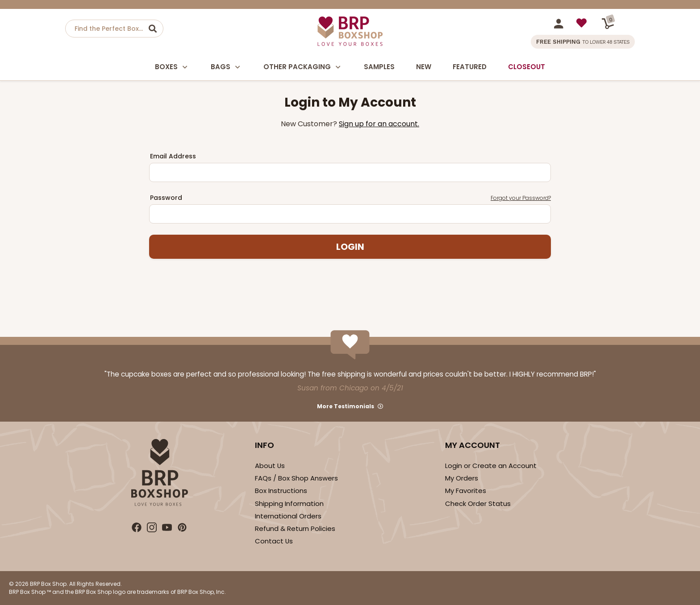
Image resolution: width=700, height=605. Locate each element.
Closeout (527, 67)
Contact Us (274, 541)
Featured (470, 67)
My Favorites (466, 491)
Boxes (172, 67)
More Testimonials (346, 406)
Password (350, 198)
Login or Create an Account (491, 466)
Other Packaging (303, 67)
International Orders (288, 516)
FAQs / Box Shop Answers (296, 478)
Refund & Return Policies (295, 528)
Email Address (173, 156)
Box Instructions (281, 491)
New (424, 67)
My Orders (462, 478)
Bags (226, 67)
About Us (270, 466)
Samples (379, 67)
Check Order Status (478, 503)
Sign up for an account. (379, 124)
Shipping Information (289, 503)
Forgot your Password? (521, 198)
